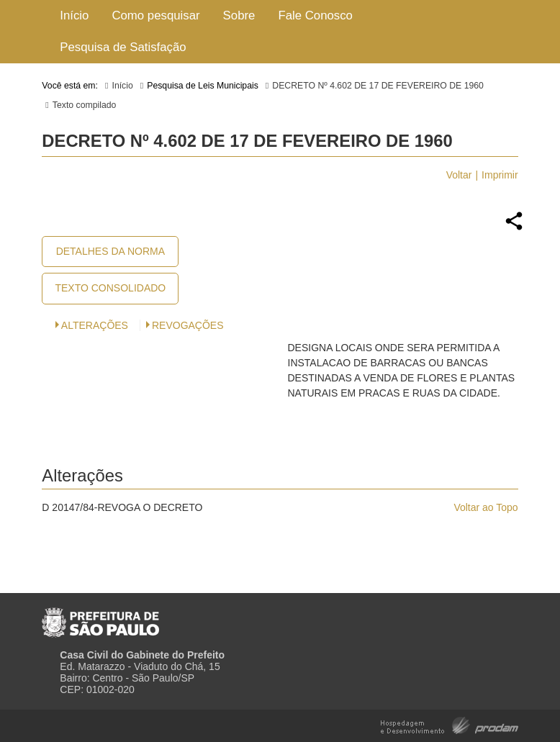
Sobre (239, 15)
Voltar (459, 175)
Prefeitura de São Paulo (100, 617)
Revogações (188, 325)
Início (74, 15)
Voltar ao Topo (486, 507)
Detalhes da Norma (110, 251)
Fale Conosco (315, 15)
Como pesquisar (155, 15)
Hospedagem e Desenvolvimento (450, 724)
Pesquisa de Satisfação (123, 47)
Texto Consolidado (110, 288)
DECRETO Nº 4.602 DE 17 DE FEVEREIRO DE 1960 (378, 86)
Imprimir (500, 175)
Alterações (95, 325)
